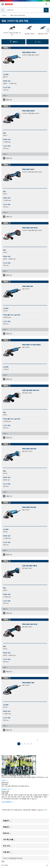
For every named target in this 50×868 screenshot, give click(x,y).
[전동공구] (10, 817)
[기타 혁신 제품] (14, 836)
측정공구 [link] (6, 823)
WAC (46, 806)
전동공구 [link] (6, 817)
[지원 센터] (11, 849)
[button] (3, 859)
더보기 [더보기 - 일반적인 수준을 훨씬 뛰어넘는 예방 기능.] (4, 780)
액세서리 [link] (6, 829)
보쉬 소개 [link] (7, 842)
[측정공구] (10, 824)
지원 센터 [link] (7, 848)
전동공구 (4, 15)
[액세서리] (10, 830)
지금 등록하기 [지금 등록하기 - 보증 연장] (7, 798)
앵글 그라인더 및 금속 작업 (18, 15)
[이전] (12, 740)
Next (48, 30)
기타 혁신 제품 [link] (8, 836)
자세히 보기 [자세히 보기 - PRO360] (6, 787)
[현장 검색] (46, 10)
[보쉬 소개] (11, 842)
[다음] (38, 740)
